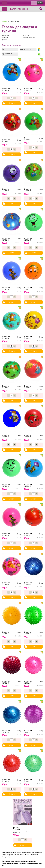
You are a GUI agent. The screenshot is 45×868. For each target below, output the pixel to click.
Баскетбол (26, 35)
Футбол (4, 40)
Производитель (8, 54)
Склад (19, 89)
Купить (12, 103)
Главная (4, 21)
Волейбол (5, 38)
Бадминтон (5, 35)
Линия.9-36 (16, 832)
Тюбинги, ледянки (29, 38)
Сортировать (25, 49)
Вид (4, 49)
